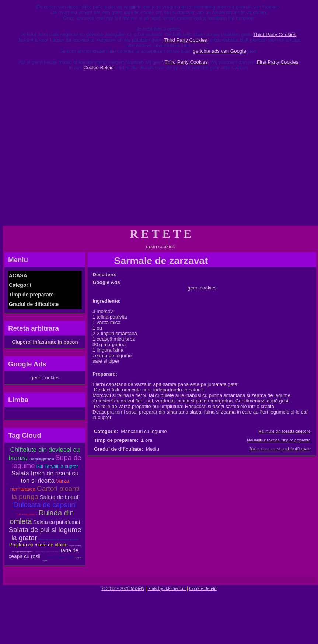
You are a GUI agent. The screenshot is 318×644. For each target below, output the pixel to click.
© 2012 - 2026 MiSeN (123, 588)
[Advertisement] (77, 151)
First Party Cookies (278, 62)
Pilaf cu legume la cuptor (58, 557)
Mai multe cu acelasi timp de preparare (279, 440)
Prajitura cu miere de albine (38, 545)
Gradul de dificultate (34, 304)
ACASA (18, 275)
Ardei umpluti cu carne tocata (47, 552)
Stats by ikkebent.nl (167, 588)
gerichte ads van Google (219, 51)
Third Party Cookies (275, 34)
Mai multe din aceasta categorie (284, 431)
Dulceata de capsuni (45, 505)
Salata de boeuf (59, 497)
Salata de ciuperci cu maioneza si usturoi (58, 539)
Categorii (20, 285)
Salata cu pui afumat (57, 522)
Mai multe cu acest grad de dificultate (280, 449)
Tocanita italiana (27, 515)
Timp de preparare (31, 295)
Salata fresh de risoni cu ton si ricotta (45, 477)
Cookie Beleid (98, 68)
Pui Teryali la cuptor (57, 466)
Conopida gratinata (42, 459)
